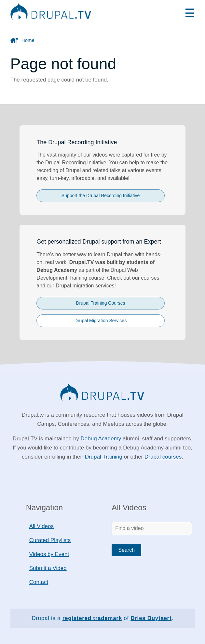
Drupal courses (163, 457)
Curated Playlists (50, 540)
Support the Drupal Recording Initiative (101, 196)
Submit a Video (48, 568)
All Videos (41, 526)
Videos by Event (49, 554)
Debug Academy (101, 439)
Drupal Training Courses (101, 303)
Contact (39, 582)
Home (28, 40)
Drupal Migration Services (101, 321)
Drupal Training (104, 457)
